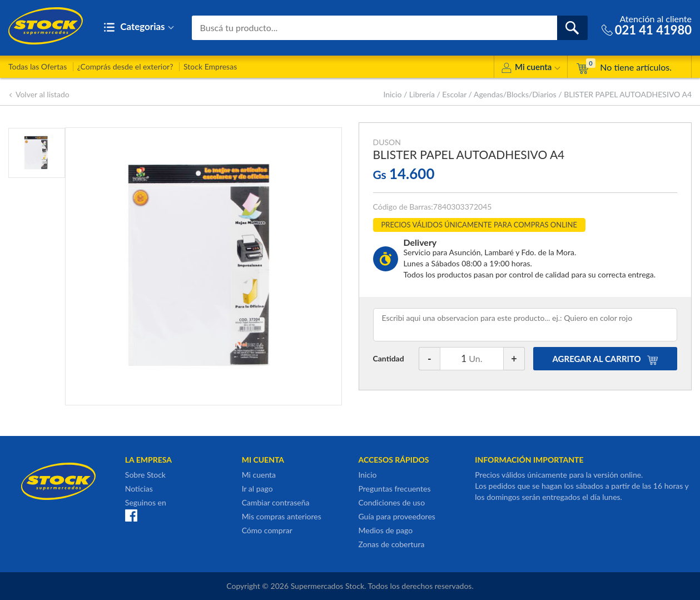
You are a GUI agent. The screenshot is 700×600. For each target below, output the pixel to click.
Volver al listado (39, 94)
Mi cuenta (531, 69)
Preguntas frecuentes (394, 489)
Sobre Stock (145, 475)
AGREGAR (605, 359)
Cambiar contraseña (276, 502)
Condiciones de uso (391, 502)
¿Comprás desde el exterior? (125, 66)
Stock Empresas (210, 66)
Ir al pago (257, 489)
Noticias (139, 489)
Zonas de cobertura (391, 544)
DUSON (387, 142)
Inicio (392, 94)
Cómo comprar (267, 530)
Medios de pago (385, 530)
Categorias (139, 28)
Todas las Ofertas (38, 66)
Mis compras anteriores (282, 516)
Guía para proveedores (396, 516)
